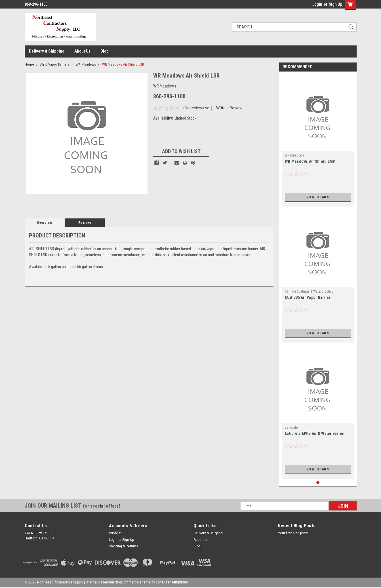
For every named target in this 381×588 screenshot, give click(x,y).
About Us (82, 51)
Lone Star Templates (172, 582)
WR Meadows (86, 65)
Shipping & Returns (124, 546)
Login (317, 4)
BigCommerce (127, 582)
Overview (44, 223)
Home (29, 65)
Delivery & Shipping (47, 51)
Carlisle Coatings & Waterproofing (309, 291)
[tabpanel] (318, 141)
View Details (318, 197)
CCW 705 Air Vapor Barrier (308, 297)
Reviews (85, 223)
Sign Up (335, 4)
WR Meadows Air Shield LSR (123, 65)
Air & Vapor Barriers (55, 65)
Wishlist (115, 533)
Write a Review (229, 108)
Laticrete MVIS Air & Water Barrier (315, 433)
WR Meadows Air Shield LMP (310, 161)
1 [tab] (318, 483)
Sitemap (92, 582)
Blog (105, 51)
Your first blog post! (293, 533)
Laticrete (291, 428)
